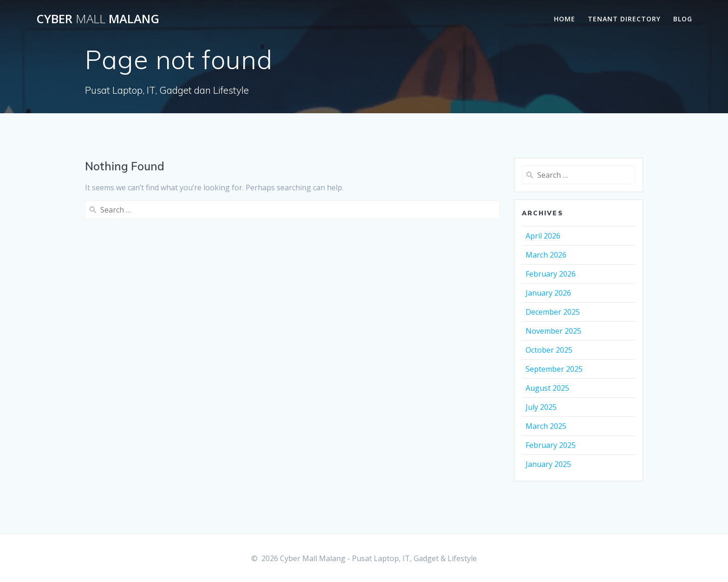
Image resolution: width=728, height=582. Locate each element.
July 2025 (541, 407)
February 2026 (551, 274)
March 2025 (546, 426)
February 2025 (551, 445)
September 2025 (554, 369)
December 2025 (553, 312)
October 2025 (549, 350)
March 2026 (546, 255)
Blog (683, 19)
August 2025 (547, 388)
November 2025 (553, 331)
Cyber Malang (98, 19)
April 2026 (543, 236)
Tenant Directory (624, 19)
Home (565, 19)
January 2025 (548, 464)
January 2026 (548, 293)
